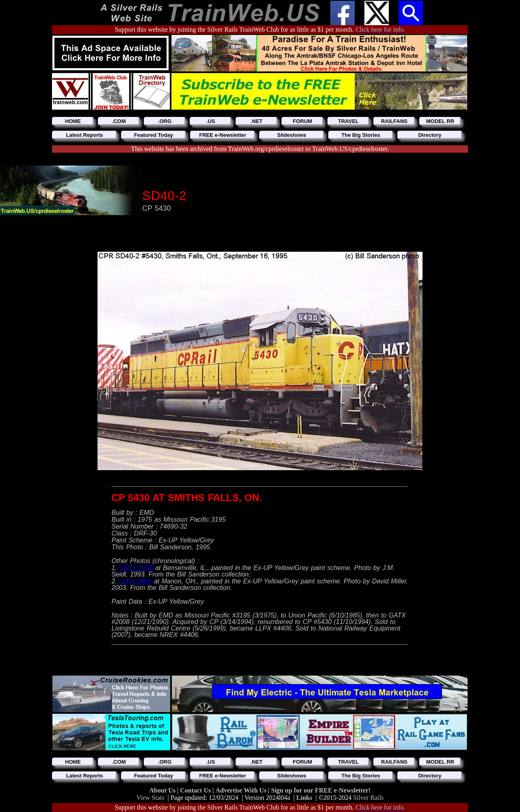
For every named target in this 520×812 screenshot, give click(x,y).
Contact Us (196, 790)
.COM (119, 121)
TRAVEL (348, 121)
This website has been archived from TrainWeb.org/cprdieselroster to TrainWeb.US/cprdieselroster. (260, 149)
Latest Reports (84, 135)
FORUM (303, 121)
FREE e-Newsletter (223, 135)
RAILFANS (394, 121)
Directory (430, 135)
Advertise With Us (242, 790)
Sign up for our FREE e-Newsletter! (321, 790)
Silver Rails (368, 798)
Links (304, 798)
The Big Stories (361, 135)
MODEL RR (440, 121)
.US (211, 121)
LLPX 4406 (135, 581)
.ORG (165, 121)
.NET (257, 121)
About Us (163, 790)
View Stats (151, 798)
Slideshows (292, 135)
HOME (73, 121)
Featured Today (154, 135)
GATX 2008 (136, 568)
